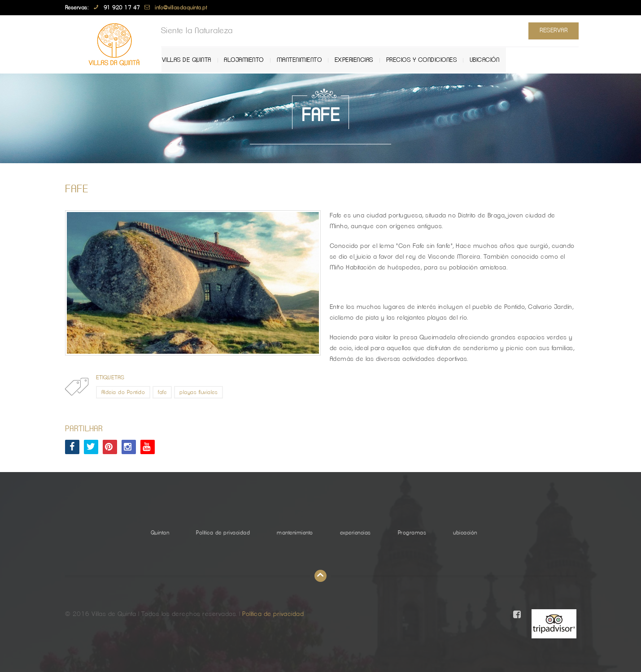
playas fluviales (198, 392)
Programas (412, 533)
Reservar (551, 30)
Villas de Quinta (192, 60)
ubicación (489, 60)
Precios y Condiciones (426, 60)
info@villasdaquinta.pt (181, 8)
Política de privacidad (223, 533)
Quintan (160, 533)
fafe (162, 392)
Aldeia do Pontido (123, 392)
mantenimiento (304, 60)
